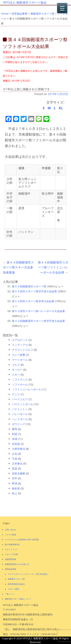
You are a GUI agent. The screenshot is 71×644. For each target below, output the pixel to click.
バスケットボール (23, 404)
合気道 (16, 444)
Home (5, 14)
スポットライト (11, 549)
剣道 (15, 434)
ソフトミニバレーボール (27, 389)
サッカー (17, 370)
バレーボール (20, 414)
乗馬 (15, 429)
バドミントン (20, 409)
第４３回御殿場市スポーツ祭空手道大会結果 (38, 321)
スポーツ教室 (13, 589)
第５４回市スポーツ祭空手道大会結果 (34, 291)
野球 (15, 483)
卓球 (15, 439)
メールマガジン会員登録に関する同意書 (22, 539)
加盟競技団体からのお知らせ (17, 564)
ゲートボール (20, 360)
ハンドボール (20, 419)
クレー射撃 (19, 355)
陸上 (15, 493)
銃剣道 (16, 488)
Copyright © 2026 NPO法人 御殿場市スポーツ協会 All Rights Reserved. (35, 640)
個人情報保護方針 (12, 544)
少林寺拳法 (19, 449)
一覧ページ (9, 594)
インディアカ (20, 345)
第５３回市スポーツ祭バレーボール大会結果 (38, 311)
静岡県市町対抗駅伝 (16, 584)
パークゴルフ (20, 399)
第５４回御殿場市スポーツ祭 (29, 286)
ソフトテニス (20, 379)
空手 (15, 478)
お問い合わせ (10, 530)
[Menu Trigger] (62, 8)
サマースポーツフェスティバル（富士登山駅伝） (29, 574)
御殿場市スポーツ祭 (42, 14)
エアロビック (20, 340)
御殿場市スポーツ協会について (18, 599)
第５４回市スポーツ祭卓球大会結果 (33, 301)
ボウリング (19, 424)
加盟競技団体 (10, 559)
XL (61, 108)
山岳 (15, 454)
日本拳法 (17, 464)
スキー (16, 375)
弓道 (15, 459)
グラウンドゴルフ (23, 350)
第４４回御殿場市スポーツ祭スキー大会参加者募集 (18, 267)
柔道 (15, 468)
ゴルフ (16, 365)
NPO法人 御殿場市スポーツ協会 (25, 2)
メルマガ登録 (10, 535)
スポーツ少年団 (11, 554)
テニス (16, 394)
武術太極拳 (19, 473)
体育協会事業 (20, 14)
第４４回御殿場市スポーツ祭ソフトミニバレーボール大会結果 (53, 267)
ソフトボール (20, 384)
